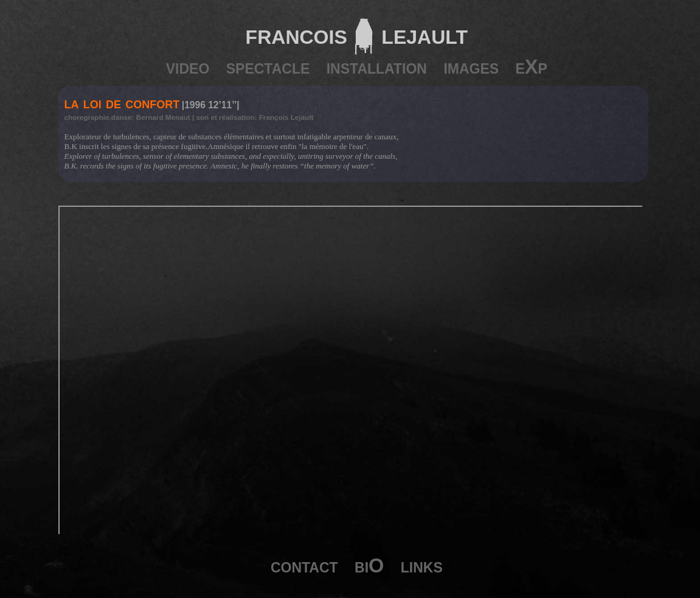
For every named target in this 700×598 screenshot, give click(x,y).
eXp (532, 67)
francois (296, 34)
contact (304, 566)
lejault (421, 34)
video (188, 67)
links (422, 566)
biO (369, 566)
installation (377, 67)
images (471, 67)
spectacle (268, 67)
